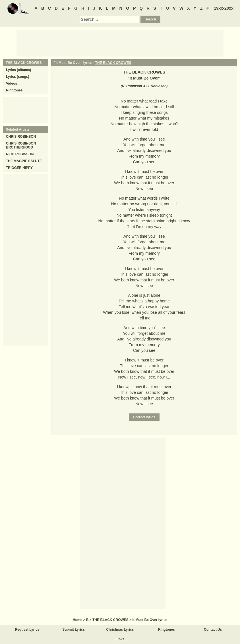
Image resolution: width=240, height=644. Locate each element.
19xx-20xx (224, 8)
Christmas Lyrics (120, 630)
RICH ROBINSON (20, 154)
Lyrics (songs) (18, 77)
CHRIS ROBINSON (21, 137)
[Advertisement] (120, 43)
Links (120, 639)
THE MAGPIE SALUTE (24, 161)
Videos (12, 83)
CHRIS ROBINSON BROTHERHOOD (21, 145)
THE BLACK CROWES (113, 63)
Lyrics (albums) (18, 70)
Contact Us (213, 630)
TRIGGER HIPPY (19, 168)
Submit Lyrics (74, 630)
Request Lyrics (27, 630)
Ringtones (14, 90)
